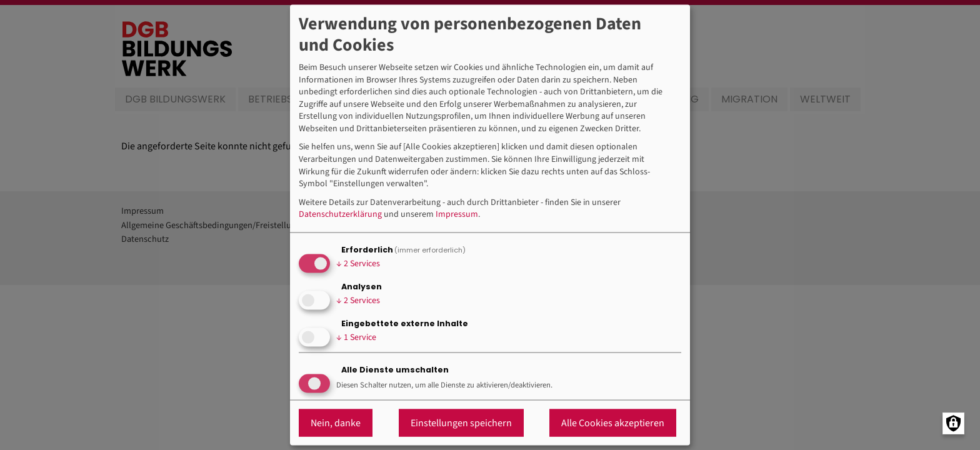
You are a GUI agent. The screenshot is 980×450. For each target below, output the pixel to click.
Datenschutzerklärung (340, 215)
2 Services (358, 264)
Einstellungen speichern (461, 422)
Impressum (457, 215)
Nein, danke (336, 422)
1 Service (356, 337)
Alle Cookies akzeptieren (613, 422)
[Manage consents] (953, 423)
